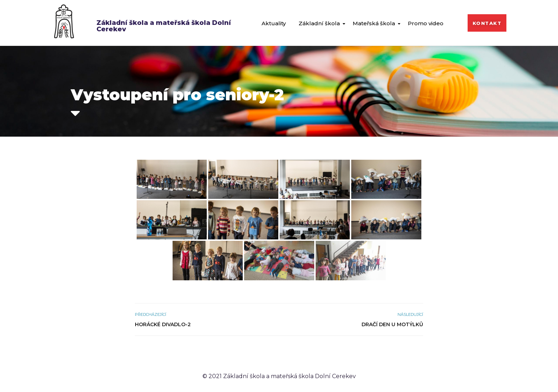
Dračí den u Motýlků (392, 324)
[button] (487, 23)
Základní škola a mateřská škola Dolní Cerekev (164, 26)
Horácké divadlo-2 (163, 324)
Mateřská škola (374, 23)
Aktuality (274, 23)
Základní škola (319, 23)
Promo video (426, 23)
